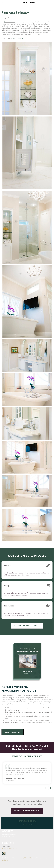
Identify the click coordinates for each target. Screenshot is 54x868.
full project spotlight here (17, 38)
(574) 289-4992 (7, 846)
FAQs (30, 858)
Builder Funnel (6, 860)
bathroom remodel (10, 22)
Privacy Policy (24, 858)
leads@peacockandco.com (9, 848)
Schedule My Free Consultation (27, 811)
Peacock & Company (27, 2)
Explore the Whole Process (27, 626)
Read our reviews (32, 749)
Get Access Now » (13, 732)
